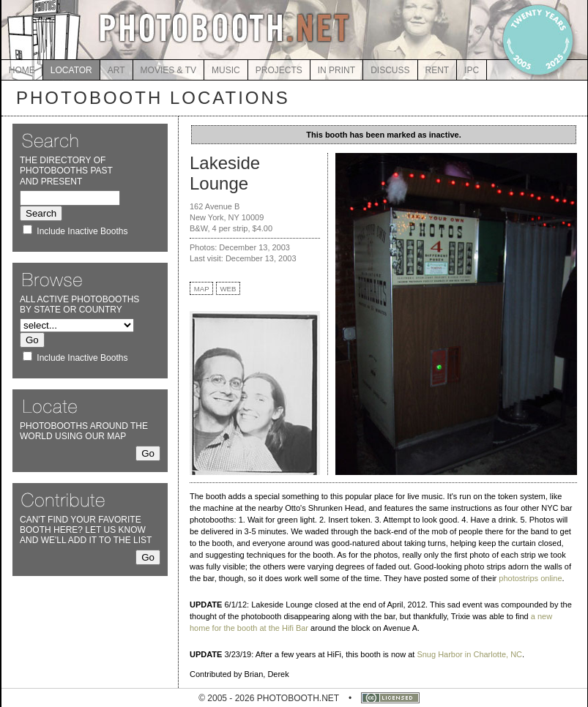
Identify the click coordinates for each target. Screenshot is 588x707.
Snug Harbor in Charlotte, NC (469, 654)
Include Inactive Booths (82, 231)
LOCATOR (71, 70)
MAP (202, 289)
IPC (472, 70)
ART (116, 70)
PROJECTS (279, 70)
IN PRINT (336, 70)
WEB (228, 289)
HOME (22, 70)
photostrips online (530, 578)
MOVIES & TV (168, 70)
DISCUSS (390, 70)
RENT (438, 70)
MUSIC (226, 70)
